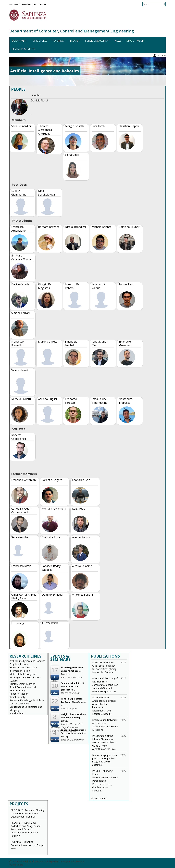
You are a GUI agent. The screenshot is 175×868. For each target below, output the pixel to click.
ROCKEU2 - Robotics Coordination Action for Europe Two (27, 845)
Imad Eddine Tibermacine (100, 401)
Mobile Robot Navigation (23, 674)
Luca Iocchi (99, 126)
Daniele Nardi (39, 100)
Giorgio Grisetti (74, 126)
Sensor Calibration (19, 704)
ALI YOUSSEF (50, 623)
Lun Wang (18, 623)
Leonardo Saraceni (71, 401)
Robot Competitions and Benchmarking (23, 689)
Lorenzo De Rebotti (72, 286)
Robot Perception (19, 694)
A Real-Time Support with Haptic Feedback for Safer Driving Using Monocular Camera (104, 667)
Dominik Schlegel (52, 595)
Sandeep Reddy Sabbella (51, 568)
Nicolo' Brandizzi (75, 227)
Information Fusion (20, 671)
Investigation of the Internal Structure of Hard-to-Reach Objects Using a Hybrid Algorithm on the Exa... (105, 742)
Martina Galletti (48, 342)
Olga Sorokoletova (46, 193)
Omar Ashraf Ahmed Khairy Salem (24, 597)
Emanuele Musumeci (125, 343)
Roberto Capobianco (19, 437)
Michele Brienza (102, 227)
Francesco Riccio (21, 566)
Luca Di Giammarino (19, 193)
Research (74, 41)
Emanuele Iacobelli (71, 343)
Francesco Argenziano (19, 229)
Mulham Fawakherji (54, 509)
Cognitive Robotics (19, 664)
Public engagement (97, 41)
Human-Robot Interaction (23, 667)
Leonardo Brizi (81, 480)
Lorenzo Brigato (52, 480)
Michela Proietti (21, 399)
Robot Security (17, 697)
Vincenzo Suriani (82, 595)
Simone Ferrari (20, 313)
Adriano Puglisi (47, 399)
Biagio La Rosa (51, 537)
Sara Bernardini (21, 126)
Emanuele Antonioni (24, 480)
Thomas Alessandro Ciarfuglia (45, 130)
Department (20, 41)
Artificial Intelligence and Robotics (27, 661)
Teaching (58, 41)
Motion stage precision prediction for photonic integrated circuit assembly (105, 760)
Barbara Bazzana (49, 227)
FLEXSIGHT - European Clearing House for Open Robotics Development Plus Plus (28, 813)
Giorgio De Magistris (45, 286)
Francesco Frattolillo (18, 343)
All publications (99, 798)
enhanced (41, 5)
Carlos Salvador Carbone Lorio (21, 510)
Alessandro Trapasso (125, 401)
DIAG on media (135, 41)
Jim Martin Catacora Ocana (21, 257)
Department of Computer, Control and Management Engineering (72, 31)
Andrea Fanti (126, 284)
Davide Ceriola (20, 284)
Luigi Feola (79, 509)
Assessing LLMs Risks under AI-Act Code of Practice (72, 671)
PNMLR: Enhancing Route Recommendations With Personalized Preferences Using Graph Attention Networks (105, 781)
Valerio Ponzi (19, 370)
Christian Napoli (129, 126)
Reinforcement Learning (22, 684)
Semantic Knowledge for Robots (27, 700)
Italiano (162, 4)
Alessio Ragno (81, 537)
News (118, 41)
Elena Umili (72, 155)
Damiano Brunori (129, 227)
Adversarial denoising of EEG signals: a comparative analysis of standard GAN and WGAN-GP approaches (105, 685)
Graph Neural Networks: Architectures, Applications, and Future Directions (105, 725)
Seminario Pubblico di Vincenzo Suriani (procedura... (72, 686)
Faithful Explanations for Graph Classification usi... (74, 702)
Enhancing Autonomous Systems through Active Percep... (74, 733)
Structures (40, 41)
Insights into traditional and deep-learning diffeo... (74, 718)
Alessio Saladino (82, 566)
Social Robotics (18, 713)
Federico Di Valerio (99, 286)
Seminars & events (23, 49)
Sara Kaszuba (20, 537)
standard (27, 4)
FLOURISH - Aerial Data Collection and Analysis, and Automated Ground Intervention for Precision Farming (26, 829)
